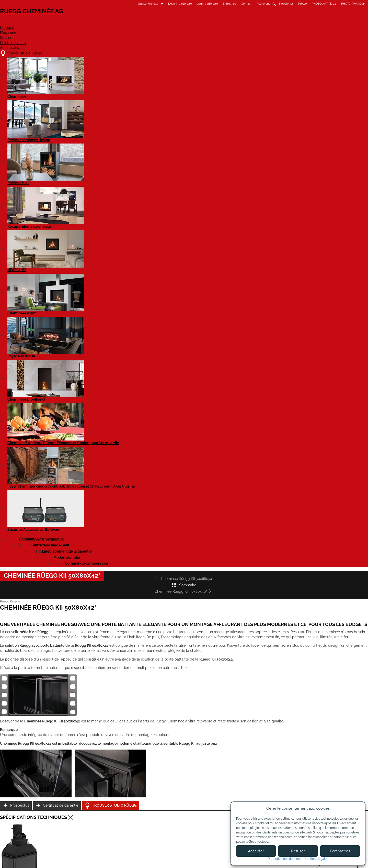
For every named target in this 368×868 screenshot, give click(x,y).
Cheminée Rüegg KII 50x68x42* (98, 722)
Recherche (199, 4)
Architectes (290, 22)
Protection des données (285, 859)
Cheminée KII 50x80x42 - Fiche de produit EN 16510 (112, 606)
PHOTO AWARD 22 (260, 4)
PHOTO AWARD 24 (289, 4)
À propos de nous (149, 815)
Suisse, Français (81, 4)
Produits (150, 22)
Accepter (256, 851)
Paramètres (340, 851)
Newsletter (222, 4)
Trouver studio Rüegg (275, 443)
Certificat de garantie (271, 430)
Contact (182, 4)
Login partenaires (196, 829)
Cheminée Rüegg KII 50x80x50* (272, 172)
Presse (239, 4)
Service (211, 22)
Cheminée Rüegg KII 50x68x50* (95, 172)
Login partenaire (143, 4)
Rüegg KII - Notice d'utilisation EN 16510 (103, 624)
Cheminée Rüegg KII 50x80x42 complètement (108, 559)
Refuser (298, 851)
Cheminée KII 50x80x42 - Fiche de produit (105, 594)
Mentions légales (157, 860)
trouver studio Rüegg (93, 810)
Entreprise (165, 4)
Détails (76, 771)
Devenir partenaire (116, 4)
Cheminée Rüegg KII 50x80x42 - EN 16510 (105, 541)
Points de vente (248, 22)
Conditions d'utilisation (192, 860)
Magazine (181, 22)
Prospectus (263, 417)
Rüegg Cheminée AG (89, 19)
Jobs (139, 820)
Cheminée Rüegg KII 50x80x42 (97, 529)
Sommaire (184, 172)
